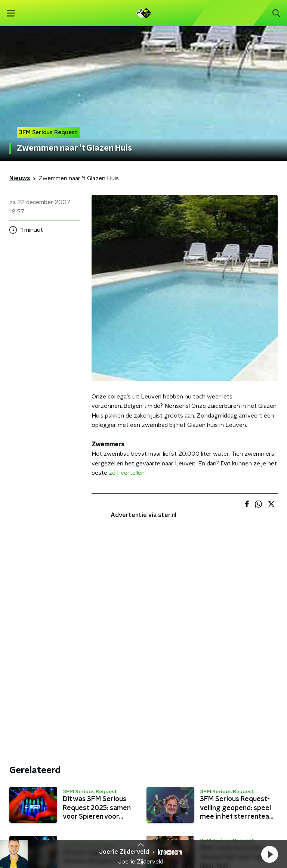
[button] (269, 854)
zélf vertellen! (127, 473)
